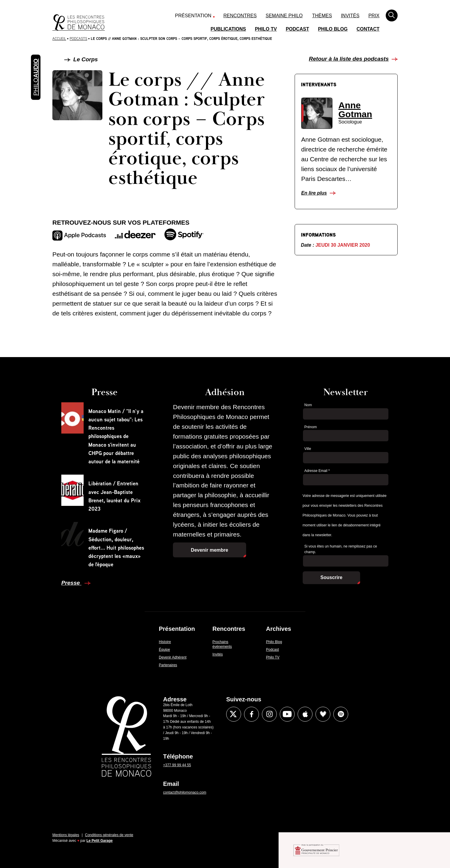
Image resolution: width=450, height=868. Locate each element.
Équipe (164, 650)
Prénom (311, 427)
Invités (350, 16)
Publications (228, 29)
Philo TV (266, 29)
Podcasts (78, 39)
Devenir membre (209, 550)
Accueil (59, 39)
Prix (374, 16)
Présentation (193, 16)
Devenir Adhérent (173, 657)
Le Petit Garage (100, 841)
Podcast (297, 29)
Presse (71, 583)
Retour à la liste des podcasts (349, 59)
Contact (368, 29)
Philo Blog (333, 29)
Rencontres (240, 16)
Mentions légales (66, 835)
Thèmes (322, 16)
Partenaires (168, 665)
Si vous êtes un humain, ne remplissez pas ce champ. (341, 549)
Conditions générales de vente (109, 835)
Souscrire (332, 577)
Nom (308, 405)
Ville (308, 449)
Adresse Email (317, 471)
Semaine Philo (284, 16)
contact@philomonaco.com (185, 792)
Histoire (165, 642)
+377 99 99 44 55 (177, 765)
